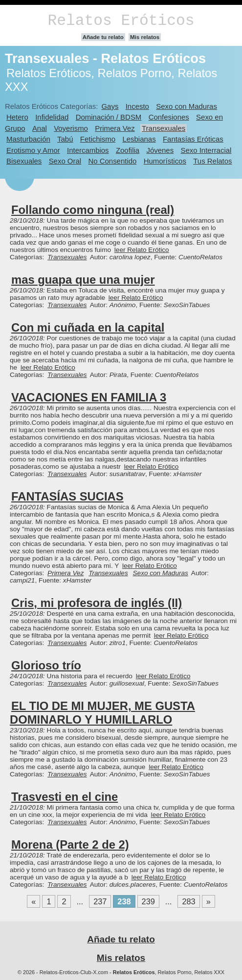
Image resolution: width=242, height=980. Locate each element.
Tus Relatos (212, 161)
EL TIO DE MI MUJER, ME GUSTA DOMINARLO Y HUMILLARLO (102, 713)
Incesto (137, 106)
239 (148, 901)
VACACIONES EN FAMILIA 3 (89, 397)
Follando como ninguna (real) (93, 210)
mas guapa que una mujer (83, 280)
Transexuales (164, 128)
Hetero (17, 117)
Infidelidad (52, 117)
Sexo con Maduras (187, 106)
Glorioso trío (46, 665)
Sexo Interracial (206, 150)
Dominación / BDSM (109, 117)
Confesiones (169, 117)
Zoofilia (128, 150)
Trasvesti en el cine (65, 797)
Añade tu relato (103, 37)
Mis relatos (145, 37)
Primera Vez (115, 128)
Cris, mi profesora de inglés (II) (97, 603)
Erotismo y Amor (33, 150)
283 (188, 901)
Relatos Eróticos (121, 21)
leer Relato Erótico (142, 250)
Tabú (65, 139)
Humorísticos (165, 161)
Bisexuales (24, 161)
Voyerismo (71, 128)
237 (100, 901)
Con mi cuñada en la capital (88, 327)
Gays (110, 106)
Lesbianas (139, 139)
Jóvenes (160, 150)
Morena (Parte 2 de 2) (70, 844)
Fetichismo (98, 139)
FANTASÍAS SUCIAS (67, 496)
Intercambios (88, 150)
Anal (40, 128)
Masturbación (28, 139)
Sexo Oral (65, 161)
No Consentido (112, 161)
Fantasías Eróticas (193, 139)
